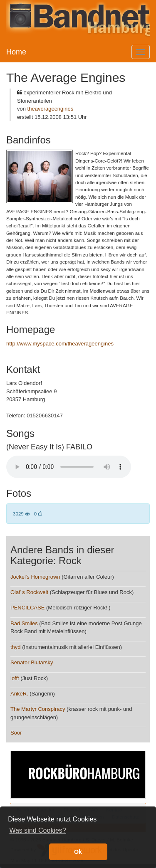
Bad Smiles (24, 623)
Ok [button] (78, 852)
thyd (16, 647)
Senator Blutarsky (32, 662)
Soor (16, 733)
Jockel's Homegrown (35, 577)
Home (16, 52)
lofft (15, 678)
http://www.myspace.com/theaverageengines (60, 344)
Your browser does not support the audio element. (69, 467)
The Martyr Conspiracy (38, 709)
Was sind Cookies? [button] (37, 830)
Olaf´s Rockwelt (29, 592)
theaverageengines (51, 109)
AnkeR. (19, 694)
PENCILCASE (27, 608)
